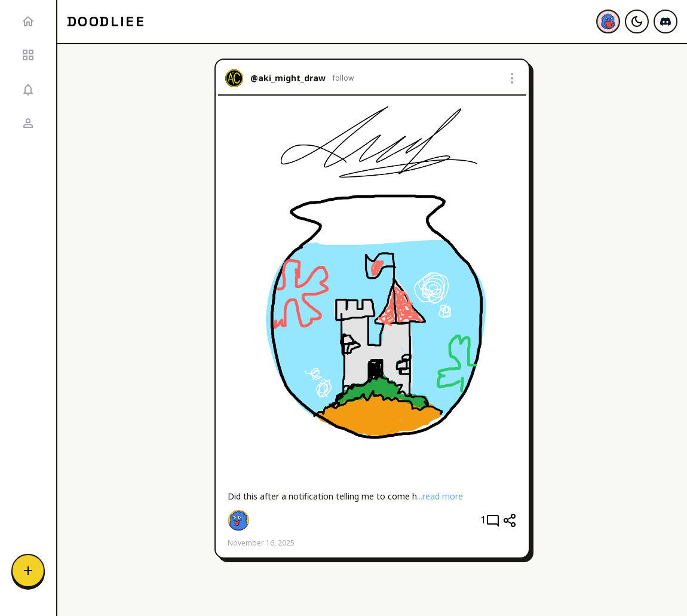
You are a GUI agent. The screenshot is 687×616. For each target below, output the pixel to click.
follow (343, 78)
